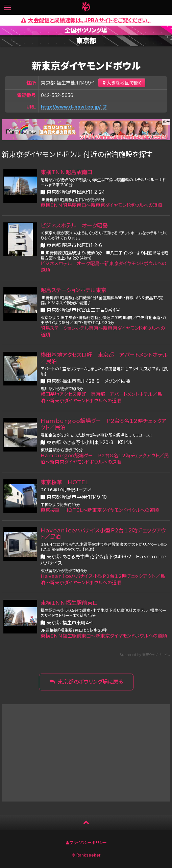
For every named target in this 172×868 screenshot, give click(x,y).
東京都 (86, 41)
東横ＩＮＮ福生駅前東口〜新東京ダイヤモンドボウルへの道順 (104, 636)
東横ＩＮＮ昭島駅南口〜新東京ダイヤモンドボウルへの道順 (101, 205)
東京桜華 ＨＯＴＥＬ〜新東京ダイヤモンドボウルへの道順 (100, 510)
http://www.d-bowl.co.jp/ (71, 107)
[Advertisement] (86, 753)
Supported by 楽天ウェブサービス (145, 655)
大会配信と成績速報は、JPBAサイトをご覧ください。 (86, 20)
